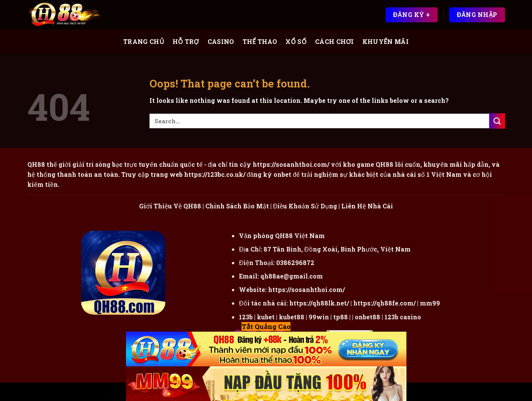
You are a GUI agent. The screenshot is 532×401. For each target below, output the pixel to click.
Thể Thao (260, 41)
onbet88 (368, 317)
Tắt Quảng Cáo (266, 326)
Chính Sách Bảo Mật (237, 206)
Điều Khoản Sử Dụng (305, 206)
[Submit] (497, 121)
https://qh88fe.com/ (384, 303)
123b (246, 317)
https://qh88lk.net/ (319, 303)
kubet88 (292, 317)
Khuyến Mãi (386, 41)
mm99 (430, 303)
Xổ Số (296, 41)
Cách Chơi (335, 41)
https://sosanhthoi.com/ (306, 289)
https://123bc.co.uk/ (215, 174)
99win (319, 317)
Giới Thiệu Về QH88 (170, 206)
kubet (266, 317)
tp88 (341, 317)
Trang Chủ (144, 41)
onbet (282, 174)
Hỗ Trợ (186, 41)
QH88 (384, 164)
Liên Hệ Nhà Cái (367, 206)
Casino (221, 41)
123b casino (403, 317)
